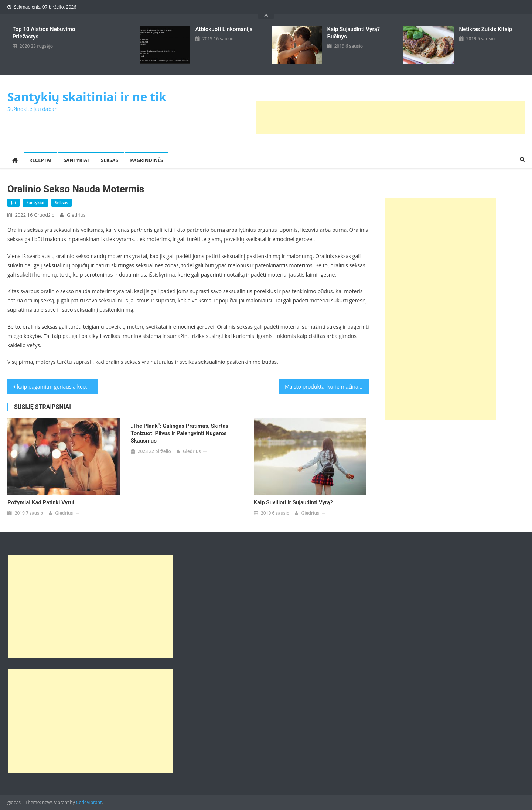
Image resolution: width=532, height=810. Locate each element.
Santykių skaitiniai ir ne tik (87, 97)
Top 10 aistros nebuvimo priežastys (44, 33)
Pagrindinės (146, 160)
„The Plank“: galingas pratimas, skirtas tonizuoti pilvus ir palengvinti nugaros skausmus (180, 433)
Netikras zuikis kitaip (486, 29)
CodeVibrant (89, 802)
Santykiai (76, 160)
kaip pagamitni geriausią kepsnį (55, 387)
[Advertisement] (390, 117)
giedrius (76, 215)
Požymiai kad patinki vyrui (41, 502)
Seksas (109, 160)
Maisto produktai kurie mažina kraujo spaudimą (327, 387)
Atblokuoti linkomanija (224, 29)
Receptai (40, 160)
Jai (13, 202)
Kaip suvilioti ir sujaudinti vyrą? (293, 502)
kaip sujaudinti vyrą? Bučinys (354, 33)
